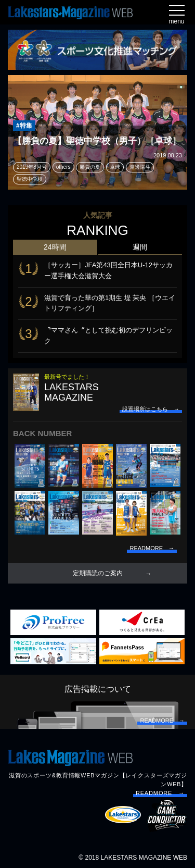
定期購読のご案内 (98, 573)
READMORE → (160, 793)
